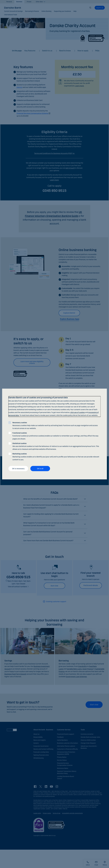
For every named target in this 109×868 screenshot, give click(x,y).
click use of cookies (78, 412)
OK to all (40, 468)
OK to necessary (18, 468)
